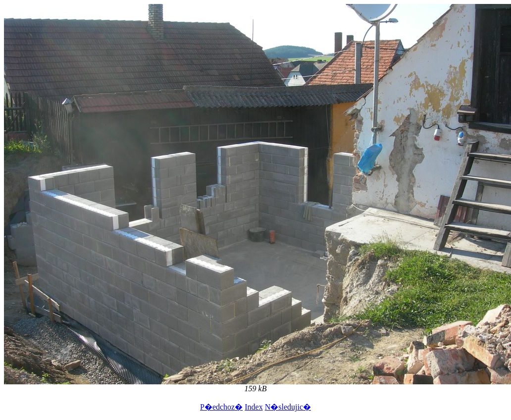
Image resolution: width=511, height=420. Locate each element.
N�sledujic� (288, 407)
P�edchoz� (221, 407)
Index (254, 407)
